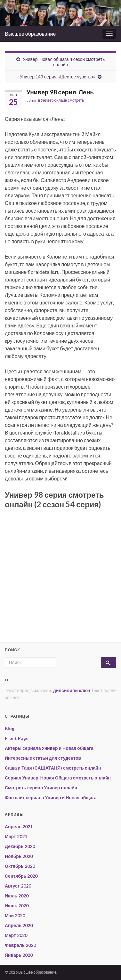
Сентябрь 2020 (21, 876)
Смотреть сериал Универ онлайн (41, 788)
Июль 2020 (17, 896)
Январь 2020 (19, 955)
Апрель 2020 (19, 925)
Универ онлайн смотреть (62, 100)
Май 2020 (15, 915)
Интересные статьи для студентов (43, 758)
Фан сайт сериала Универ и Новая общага (51, 797)
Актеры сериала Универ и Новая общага (49, 748)
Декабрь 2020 (20, 846)
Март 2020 (16, 935)
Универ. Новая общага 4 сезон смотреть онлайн (64, 62)
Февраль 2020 (20, 945)
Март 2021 (16, 836)
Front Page (17, 738)
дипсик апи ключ (72, 690)
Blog (10, 728)
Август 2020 (18, 886)
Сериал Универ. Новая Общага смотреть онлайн (58, 778)
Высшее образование (30, 34)
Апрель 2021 (19, 826)
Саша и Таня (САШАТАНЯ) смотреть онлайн (53, 768)
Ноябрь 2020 (19, 856)
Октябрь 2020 (20, 866)
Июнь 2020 (17, 906)
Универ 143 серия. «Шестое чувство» (57, 77)
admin (32, 100)
